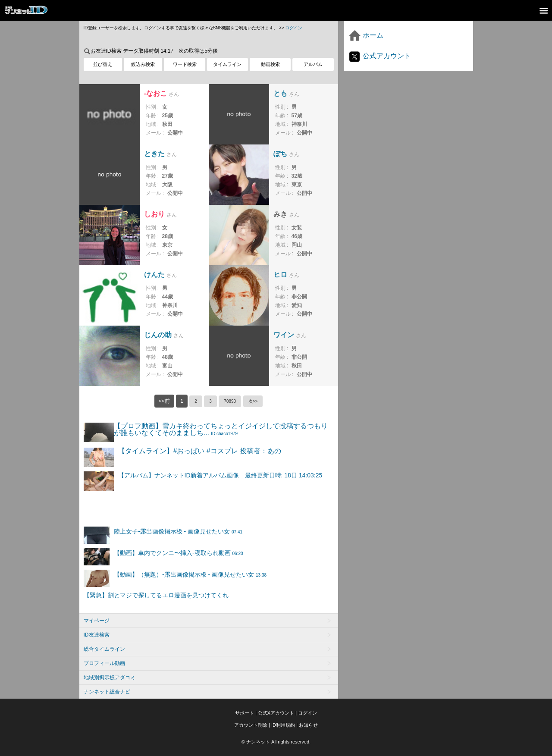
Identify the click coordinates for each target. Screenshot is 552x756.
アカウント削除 (251, 725)
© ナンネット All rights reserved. (276, 742)
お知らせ (308, 725)
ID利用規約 (283, 725)
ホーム (366, 35)
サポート (245, 713)
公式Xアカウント (276, 713)
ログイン (294, 28)
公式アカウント (379, 56)
